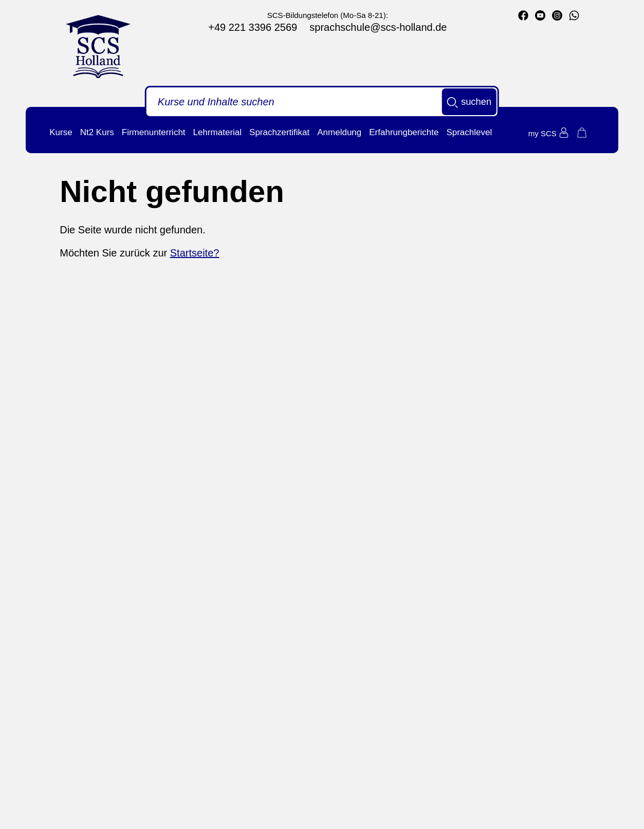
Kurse (61, 132)
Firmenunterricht (154, 132)
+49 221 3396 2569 (253, 27)
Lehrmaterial (218, 132)
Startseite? (195, 253)
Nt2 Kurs (97, 132)
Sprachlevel (469, 132)
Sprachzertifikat (279, 132)
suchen (468, 102)
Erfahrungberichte (404, 132)
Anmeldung (339, 132)
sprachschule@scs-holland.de (378, 27)
